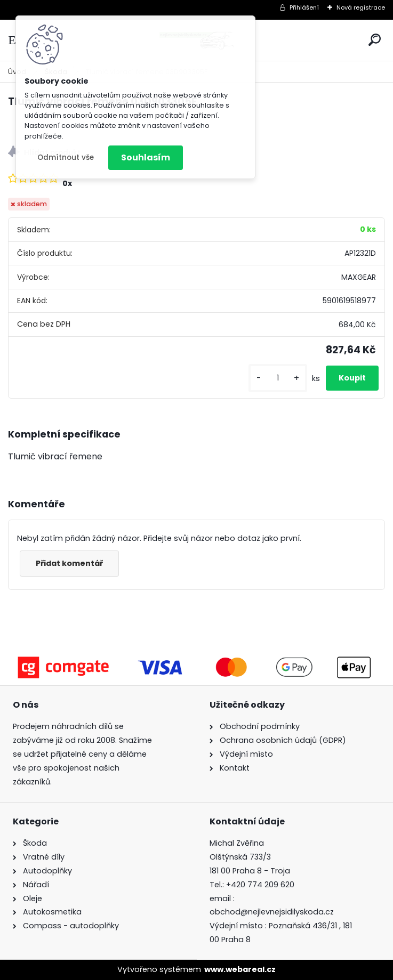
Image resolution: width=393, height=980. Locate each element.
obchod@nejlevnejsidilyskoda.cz (272, 912)
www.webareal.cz (240, 969)
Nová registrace (361, 7)
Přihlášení (304, 7)
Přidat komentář (69, 563)
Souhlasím (146, 157)
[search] (375, 40)
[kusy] (278, 378)
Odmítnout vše (66, 157)
